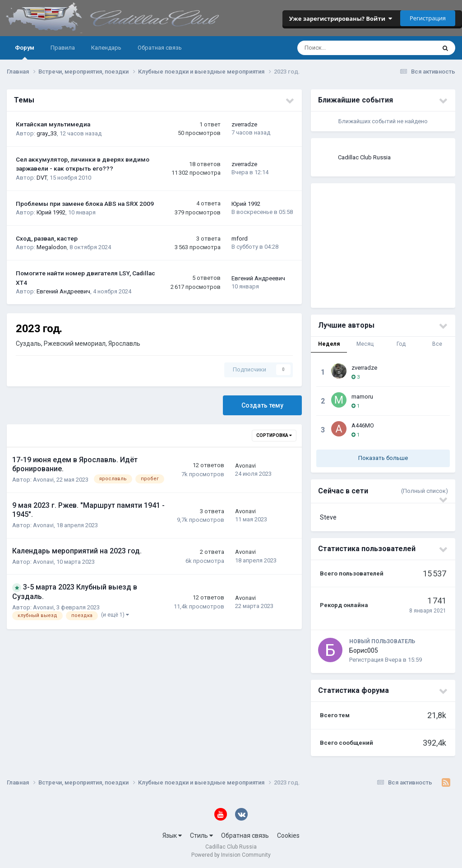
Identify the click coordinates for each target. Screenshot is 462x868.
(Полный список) (425, 491)
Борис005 (364, 650)
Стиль (201, 836)
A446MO (363, 425)
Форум (25, 52)
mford (240, 239)
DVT (42, 178)
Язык (172, 836)
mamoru (362, 397)
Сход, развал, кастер (47, 238)
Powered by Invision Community (231, 855)
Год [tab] (401, 344)
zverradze (244, 124)
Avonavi (43, 480)
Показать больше (383, 458)
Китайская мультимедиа (53, 124)
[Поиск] (337, 48)
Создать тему (262, 405)
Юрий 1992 (51, 212)
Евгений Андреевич (63, 291)
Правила (63, 48)
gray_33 (47, 133)
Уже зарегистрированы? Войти (341, 19)
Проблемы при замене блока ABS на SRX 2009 (85, 204)
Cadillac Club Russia (364, 157)
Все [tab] (437, 344)
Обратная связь (160, 48)
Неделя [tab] (329, 344)
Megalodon (52, 247)
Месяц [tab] (365, 344)
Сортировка (274, 435)
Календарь (106, 48)
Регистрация (428, 18)
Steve (328, 517)
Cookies (288, 836)
